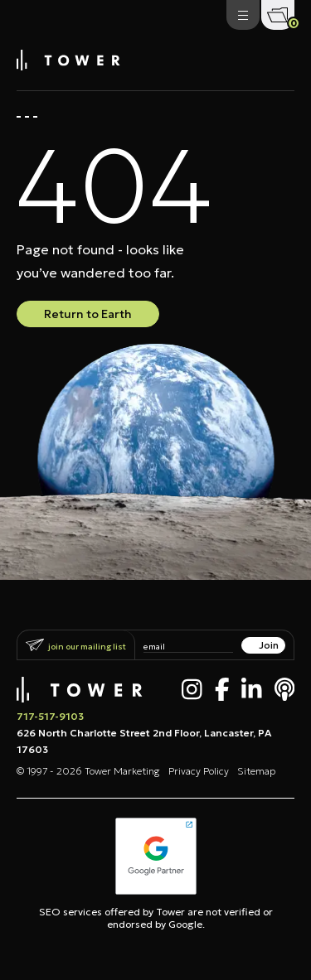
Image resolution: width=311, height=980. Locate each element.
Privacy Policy (199, 771)
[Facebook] (222, 689)
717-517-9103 (50, 716)
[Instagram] (192, 689)
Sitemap (256, 771)
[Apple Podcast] (285, 689)
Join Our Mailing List (87, 647)
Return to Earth (88, 314)
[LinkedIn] (252, 689)
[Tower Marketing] (68, 65)
